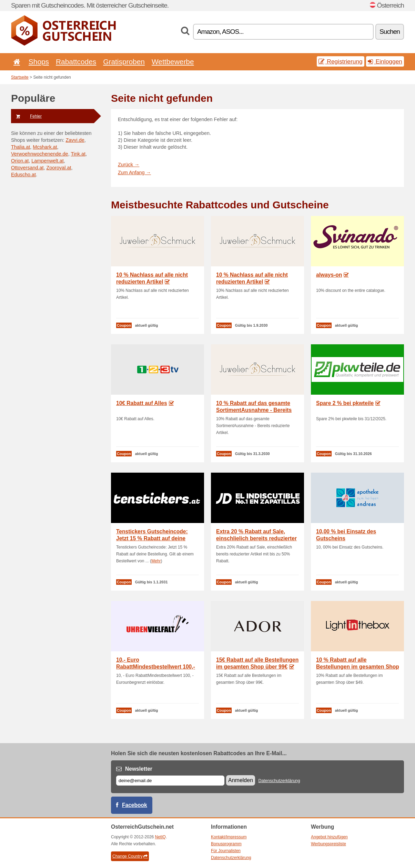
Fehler (26, 116)
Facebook (135, 805)
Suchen (390, 32)
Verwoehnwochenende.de (40, 154)
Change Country (130, 856)
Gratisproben (124, 62)
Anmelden (241, 780)
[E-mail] (170, 781)
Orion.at (20, 161)
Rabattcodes (76, 62)
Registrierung (341, 61)
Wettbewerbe (173, 62)
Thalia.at (21, 147)
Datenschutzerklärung (279, 781)
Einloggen (385, 61)
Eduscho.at (23, 175)
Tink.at (78, 154)
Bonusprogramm (226, 844)
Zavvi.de (75, 140)
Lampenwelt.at (48, 161)
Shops (39, 62)
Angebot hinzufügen (329, 837)
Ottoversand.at (27, 168)
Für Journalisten (226, 851)
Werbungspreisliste (328, 844)
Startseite (20, 77)
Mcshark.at (45, 147)
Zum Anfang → (134, 172)
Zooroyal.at (59, 168)
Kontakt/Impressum (229, 837)
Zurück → (129, 165)
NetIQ (160, 837)
